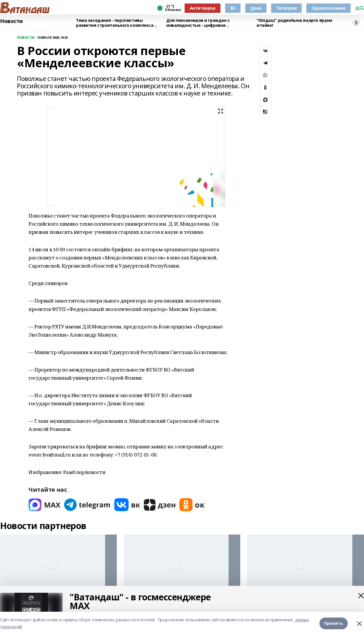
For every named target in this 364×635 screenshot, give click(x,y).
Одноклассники (328, 8)
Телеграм (287, 8)
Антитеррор (203, 8)
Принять (334, 623)
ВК (233, 8)
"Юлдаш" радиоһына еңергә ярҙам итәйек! (294, 23)
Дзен (256, 8)
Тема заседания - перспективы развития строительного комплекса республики (115, 23)
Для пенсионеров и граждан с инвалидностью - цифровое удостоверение (198, 23)
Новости (11, 21)
